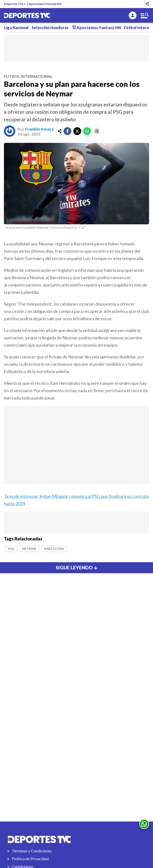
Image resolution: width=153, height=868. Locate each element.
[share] (60, 131)
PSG (11, 549)
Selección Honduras (50, 28)
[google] (97, 131)
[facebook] (67, 131)
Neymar (29, 549)
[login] (133, 15)
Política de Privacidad (30, 859)
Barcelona (54, 549)
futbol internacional (28, 76)
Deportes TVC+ (15, 4)
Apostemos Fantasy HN (45, 4)
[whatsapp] (87, 131)
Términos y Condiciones (32, 851)
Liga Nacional (16, 28)
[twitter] (77, 131)
